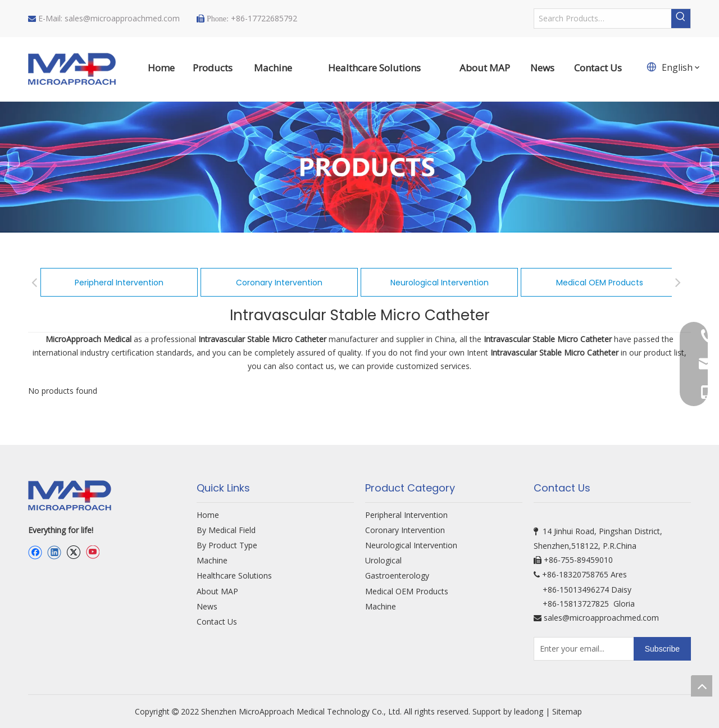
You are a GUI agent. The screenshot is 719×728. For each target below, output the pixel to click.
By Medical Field (226, 530)
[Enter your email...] (581, 649)
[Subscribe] (662, 649)
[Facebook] (35, 552)
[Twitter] (73, 552)
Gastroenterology (397, 575)
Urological (383, 560)
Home (208, 515)
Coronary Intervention (279, 283)
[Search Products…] (603, 19)
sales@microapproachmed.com (122, 18)
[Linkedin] (54, 552)
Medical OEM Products (600, 283)
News (207, 606)
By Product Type (227, 545)
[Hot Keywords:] (681, 19)
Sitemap (568, 711)
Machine (212, 560)
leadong (529, 711)
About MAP (217, 591)
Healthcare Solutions (234, 575)
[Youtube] (92, 552)
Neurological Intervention (440, 283)
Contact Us (217, 622)
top (702, 686)
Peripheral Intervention (119, 283)
